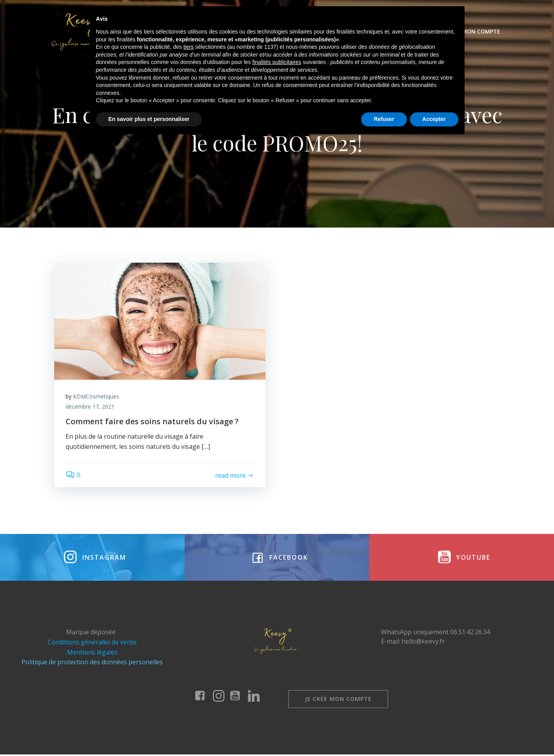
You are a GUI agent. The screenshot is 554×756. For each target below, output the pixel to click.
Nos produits (301, 31)
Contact (437, 31)
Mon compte (481, 31)
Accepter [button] (434, 735)
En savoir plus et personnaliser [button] (149, 735)
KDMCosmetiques (96, 397)
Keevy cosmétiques (233, 31)
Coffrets (350, 31)
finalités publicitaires (277, 678)
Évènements (393, 31)
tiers (189, 663)
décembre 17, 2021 (90, 407)
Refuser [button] (384, 735)
